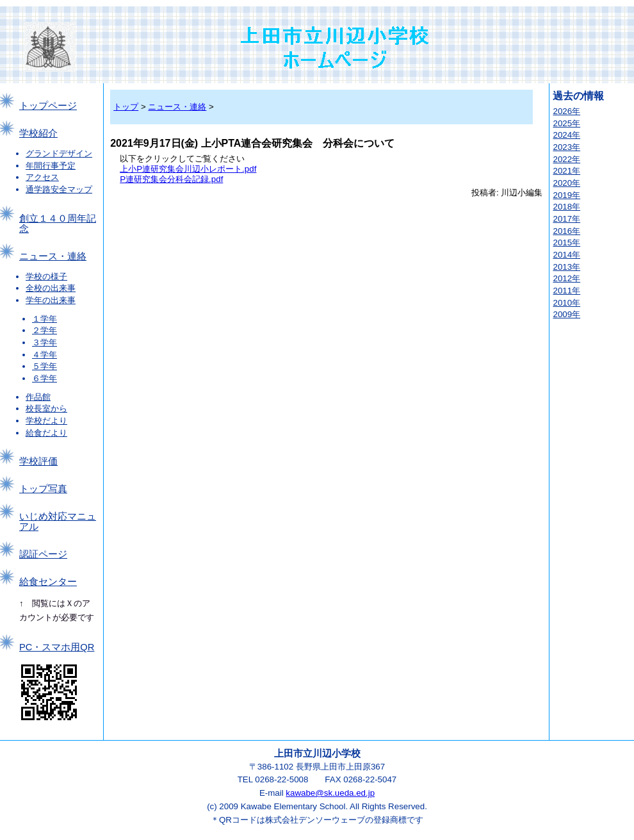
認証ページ (43, 554)
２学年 (45, 330)
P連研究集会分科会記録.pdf (171, 179)
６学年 (45, 378)
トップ (126, 107)
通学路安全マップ (59, 189)
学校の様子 (46, 276)
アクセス (42, 177)
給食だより (46, 433)
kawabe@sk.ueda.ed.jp (330, 793)
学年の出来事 (51, 300)
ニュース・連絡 (53, 256)
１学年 (45, 319)
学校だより (46, 421)
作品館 (38, 397)
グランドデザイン (59, 153)
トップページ (48, 106)
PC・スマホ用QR (57, 647)
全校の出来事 (51, 288)
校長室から (46, 408)
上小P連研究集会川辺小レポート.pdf (188, 169)
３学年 (45, 342)
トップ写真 (43, 489)
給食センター (48, 582)
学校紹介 (38, 133)
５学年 (45, 366)
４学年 (45, 355)
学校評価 (38, 461)
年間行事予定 (51, 166)
